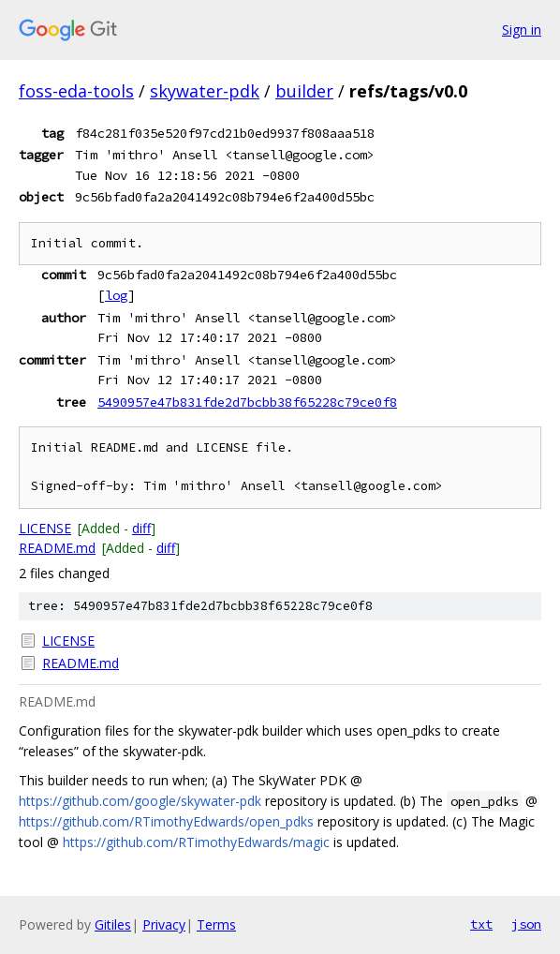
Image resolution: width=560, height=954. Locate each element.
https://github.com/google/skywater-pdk (140, 801)
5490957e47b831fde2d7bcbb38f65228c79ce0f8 (247, 402)
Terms (216, 924)
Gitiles (113, 924)
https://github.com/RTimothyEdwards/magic (196, 842)
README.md (57, 548)
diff (141, 528)
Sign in (522, 30)
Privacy (164, 924)
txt (481, 924)
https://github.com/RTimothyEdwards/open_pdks (166, 821)
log (116, 295)
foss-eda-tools (76, 91)
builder (304, 91)
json (526, 924)
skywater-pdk (205, 91)
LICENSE (45, 528)
